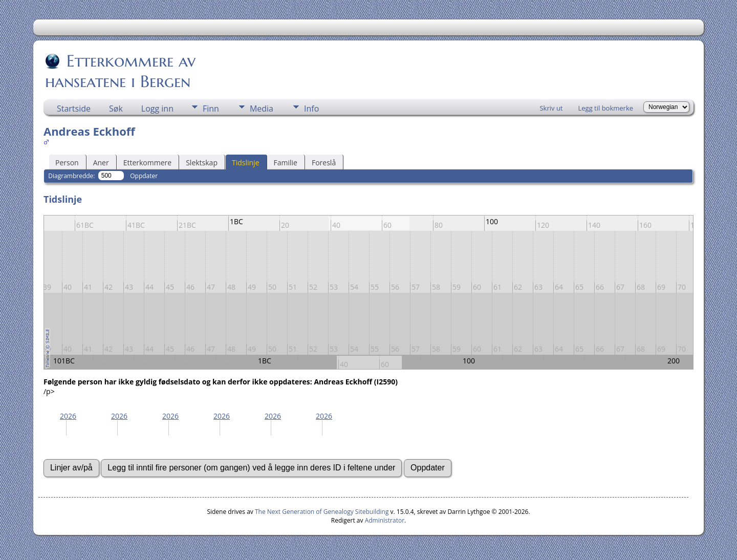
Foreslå (324, 163)
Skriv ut (551, 108)
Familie (286, 163)
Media (262, 109)
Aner (101, 163)
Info (311, 109)
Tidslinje (246, 163)
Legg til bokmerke (605, 108)
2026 (68, 416)
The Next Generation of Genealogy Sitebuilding (322, 512)
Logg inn (157, 109)
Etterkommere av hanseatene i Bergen (120, 71)
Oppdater (144, 176)
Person (67, 163)
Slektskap (202, 163)
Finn (211, 109)
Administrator (385, 520)
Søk (116, 109)
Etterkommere (148, 163)
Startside (74, 109)
